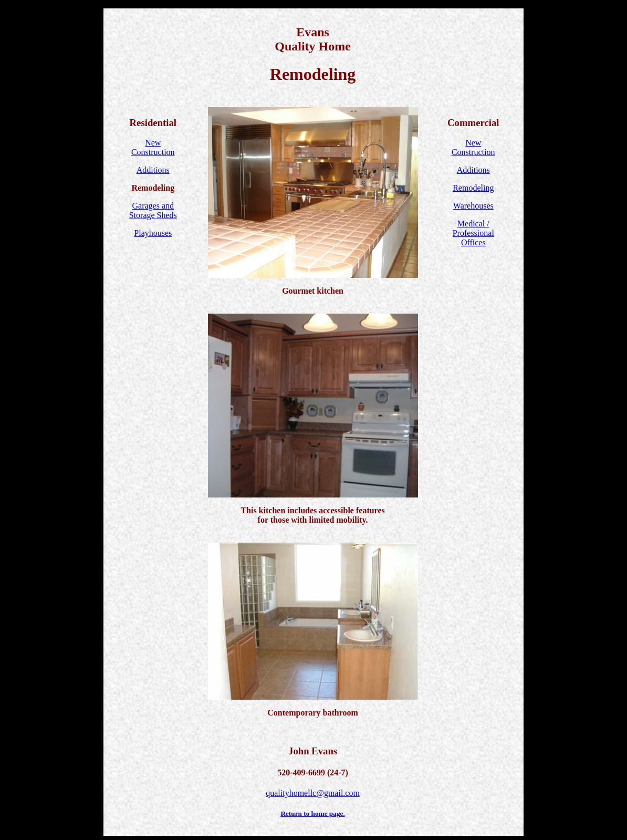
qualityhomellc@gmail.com (313, 793)
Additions (153, 170)
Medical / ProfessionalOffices (473, 233)
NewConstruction (153, 147)
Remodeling (473, 188)
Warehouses (473, 206)
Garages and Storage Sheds (153, 210)
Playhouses (153, 233)
